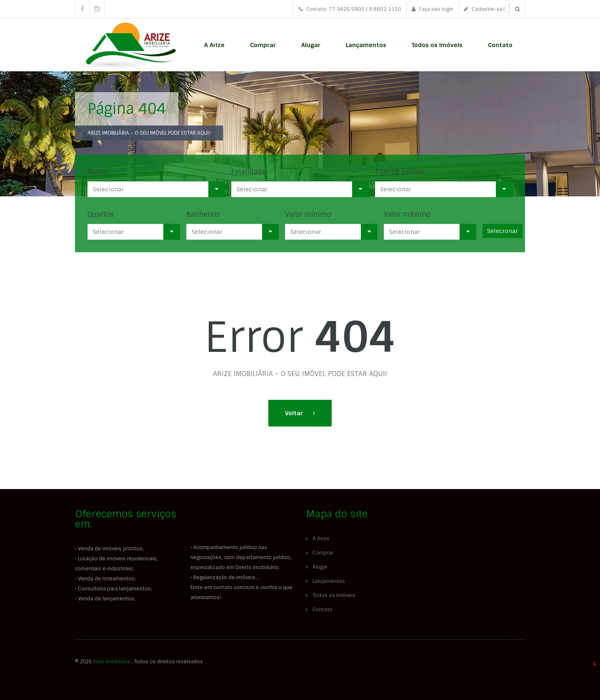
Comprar (263, 45)
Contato (500, 45)
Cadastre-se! (484, 9)
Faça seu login (432, 9)
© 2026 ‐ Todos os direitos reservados (140, 662)
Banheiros (203, 215)
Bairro (97, 172)
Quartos (101, 215)
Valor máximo (407, 215)
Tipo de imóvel (400, 172)
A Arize (214, 45)
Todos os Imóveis (437, 45)
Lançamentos (366, 45)
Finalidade (249, 172)
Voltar (295, 413)
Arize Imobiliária (111, 662)
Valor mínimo (308, 215)
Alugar (311, 45)
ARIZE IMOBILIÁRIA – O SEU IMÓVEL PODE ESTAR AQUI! (149, 133)
